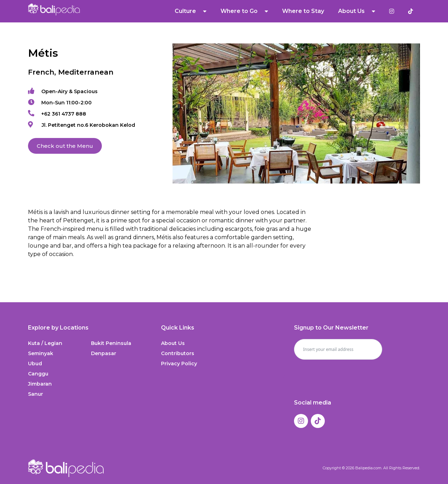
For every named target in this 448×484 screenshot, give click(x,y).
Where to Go (244, 11)
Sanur (36, 394)
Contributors (178, 353)
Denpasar (104, 353)
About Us (357, 11)
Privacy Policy (179, 364)
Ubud (35, 364)
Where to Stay (303, 11)
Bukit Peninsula (111, 343)
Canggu (38, 374)
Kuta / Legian (45, 343)
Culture (191, 11)
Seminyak (41, 353)
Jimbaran (40, 384)
